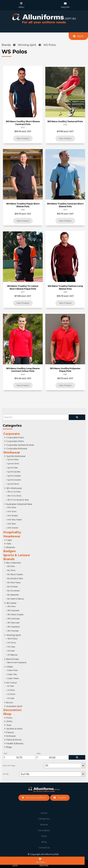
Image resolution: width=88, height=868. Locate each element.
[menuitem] (44, 813)
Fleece (10, 732)
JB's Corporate (13, 611)
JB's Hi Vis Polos (14, 492)
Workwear (12, 452)
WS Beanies (12, 655)
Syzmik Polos (13, 460)
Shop (7, 714)
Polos (9, 718)
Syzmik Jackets (14, 472)
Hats (9, 544)
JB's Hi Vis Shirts (14, 496)
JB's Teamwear (13, 623)
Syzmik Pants (13, 484)
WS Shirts (12, 643)
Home (44, 813)
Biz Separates (13, 595)
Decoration (12, 710)
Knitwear (11, 736)
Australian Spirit (14, 706)
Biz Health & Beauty (16, 599)
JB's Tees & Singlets (15, 615)
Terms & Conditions (36, 798)
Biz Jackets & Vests (15, 579)
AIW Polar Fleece (15, 520)
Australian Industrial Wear (19, 504)
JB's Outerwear (14, 619)
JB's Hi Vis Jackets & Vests (18, 500)
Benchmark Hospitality (17, 663)
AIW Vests (12, 524)
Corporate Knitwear (17, 448)
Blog (44, 842)
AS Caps (11, 698)
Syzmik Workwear (16, 456)
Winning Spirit (14, 635)
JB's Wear (11, 603)
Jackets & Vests (14, 729)
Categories (44, 819)
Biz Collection (14, 563)
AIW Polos (12, 508)
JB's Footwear (13, 631)
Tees (9, 725)
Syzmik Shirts (13, 464)
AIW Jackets (13, 516)
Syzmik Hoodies (14, 476)
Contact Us (44, 848)
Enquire (62, 798)
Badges (9, 551)
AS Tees (11, 686)
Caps (9, 540)
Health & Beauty (15, 743)
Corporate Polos (15, 437)
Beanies (11, 547)
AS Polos (11, 690)
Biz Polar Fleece (14, 583)
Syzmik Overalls (14, 480)
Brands (9, 559)
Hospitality (12, 532)
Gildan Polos (13, 670)
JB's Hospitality (14, 627)
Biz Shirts (11, 570)
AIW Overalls (13, 528)
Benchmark (13, 659)
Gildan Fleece (13, 678)
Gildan (10, 667)
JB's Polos (11, 606)
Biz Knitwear (13, 587)
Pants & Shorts (14, 740)
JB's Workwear (14, 488)
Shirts (9, 721)
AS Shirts (11, 694)
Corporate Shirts (15, 441)
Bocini (10, 702)
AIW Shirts (12, 512)
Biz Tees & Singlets (15, 574)
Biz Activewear (14, 591)
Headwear (12, 536)
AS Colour (12, 683)
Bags (9, 747)
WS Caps (11, 647)
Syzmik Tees (13, 468)
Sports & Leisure (17, 555)
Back (80, 36)
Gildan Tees (12, 674)
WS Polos (12, 639)
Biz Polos (11, 566)
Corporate (12, 434)
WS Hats (11, 651)
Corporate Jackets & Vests (20, 445)
